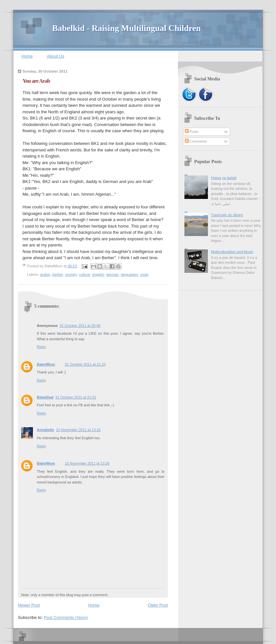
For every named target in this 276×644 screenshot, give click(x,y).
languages (130, 274)
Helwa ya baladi (224, 178)
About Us (56, 56)
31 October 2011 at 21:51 (76, 397)
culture (84, 274)
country (71, 274)
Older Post (158, 605)
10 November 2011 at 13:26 (87, 463)
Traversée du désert (227, 215)
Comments (196, 141)
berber (58, 274)
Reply (41, 347)
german (113, 274)
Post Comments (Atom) (66, 617)
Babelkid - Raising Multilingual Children (126, 28)
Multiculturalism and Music (232, 252)
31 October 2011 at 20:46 (80, 326)
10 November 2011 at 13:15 (78, 430)
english (98, 274)
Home (27, 56)
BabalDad (45, 397)
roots (144, 274)
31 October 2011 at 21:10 (85, 364)
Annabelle (45, 430)
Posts (192, 132)
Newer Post (29, 605)
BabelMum (46, 364)
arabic (45, 274)
